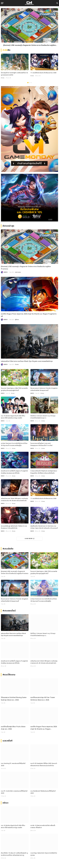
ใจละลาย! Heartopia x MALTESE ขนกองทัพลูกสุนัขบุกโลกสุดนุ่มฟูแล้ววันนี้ (14, 389)
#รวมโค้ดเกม (9, 675)
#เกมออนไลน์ (9, 611)
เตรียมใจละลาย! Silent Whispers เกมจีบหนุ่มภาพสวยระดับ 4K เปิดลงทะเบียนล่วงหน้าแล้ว (15, 500)
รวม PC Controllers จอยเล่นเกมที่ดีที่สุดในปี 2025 (14, 792)
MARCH (6, 272)
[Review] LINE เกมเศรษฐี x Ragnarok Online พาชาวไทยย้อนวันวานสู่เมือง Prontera (29, 45)
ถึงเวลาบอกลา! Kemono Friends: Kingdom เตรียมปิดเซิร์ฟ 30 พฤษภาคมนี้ (44, 389)
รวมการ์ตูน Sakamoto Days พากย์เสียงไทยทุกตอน (44, 854)
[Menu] (2, 3)
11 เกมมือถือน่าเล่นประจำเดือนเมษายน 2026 (43, 73)
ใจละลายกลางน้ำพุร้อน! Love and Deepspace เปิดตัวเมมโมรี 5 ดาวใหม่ (41, 444)
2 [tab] (30, 83)
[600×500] (29, 198)
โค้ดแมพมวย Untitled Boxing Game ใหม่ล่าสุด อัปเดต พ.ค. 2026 (14, 699)
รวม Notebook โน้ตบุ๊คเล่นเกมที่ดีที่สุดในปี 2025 (43, 792)
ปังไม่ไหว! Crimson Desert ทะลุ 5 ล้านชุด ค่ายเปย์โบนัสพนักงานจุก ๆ (43, 417)
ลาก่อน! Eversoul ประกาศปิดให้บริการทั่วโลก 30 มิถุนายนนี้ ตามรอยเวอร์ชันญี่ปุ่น (14, 444)
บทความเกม (18, 272)
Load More (29, 539)
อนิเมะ (6, 803)
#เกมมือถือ (8, 549)
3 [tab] (31, 83)
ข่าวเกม (3, 78)
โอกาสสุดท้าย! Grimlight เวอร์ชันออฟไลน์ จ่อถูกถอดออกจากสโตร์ (14, 74)
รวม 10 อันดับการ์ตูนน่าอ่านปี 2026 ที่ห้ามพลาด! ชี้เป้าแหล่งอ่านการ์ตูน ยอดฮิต (13, 417)
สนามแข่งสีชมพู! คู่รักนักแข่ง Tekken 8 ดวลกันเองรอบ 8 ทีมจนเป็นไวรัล (14, 527)
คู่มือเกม (17, 320)
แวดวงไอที (8, 741)
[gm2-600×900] (29, 129)
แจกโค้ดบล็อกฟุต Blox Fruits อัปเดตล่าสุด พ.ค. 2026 (13, 728)
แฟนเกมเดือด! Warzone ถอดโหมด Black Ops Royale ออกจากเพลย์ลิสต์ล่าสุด (27, 361)
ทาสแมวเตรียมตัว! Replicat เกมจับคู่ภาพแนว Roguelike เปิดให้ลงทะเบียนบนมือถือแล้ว (44, 472)
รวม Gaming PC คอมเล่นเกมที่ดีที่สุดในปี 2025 (13, 764)
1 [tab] (28, 83)
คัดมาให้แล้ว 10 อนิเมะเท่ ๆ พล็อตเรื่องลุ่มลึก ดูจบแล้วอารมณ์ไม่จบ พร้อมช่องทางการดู (14, 854)
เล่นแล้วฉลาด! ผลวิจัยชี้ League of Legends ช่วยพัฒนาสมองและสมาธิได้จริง (14, 472)
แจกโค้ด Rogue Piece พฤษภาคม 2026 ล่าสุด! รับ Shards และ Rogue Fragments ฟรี (29, 315)
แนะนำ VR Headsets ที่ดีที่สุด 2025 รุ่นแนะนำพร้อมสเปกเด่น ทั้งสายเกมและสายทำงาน (44, 764)
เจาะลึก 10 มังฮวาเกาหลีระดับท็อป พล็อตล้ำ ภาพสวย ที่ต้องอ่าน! (43, 827)
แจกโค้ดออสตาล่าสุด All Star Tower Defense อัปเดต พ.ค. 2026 (43, 699)
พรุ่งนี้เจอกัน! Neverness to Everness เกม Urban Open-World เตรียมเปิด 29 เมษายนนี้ (44, 527)
